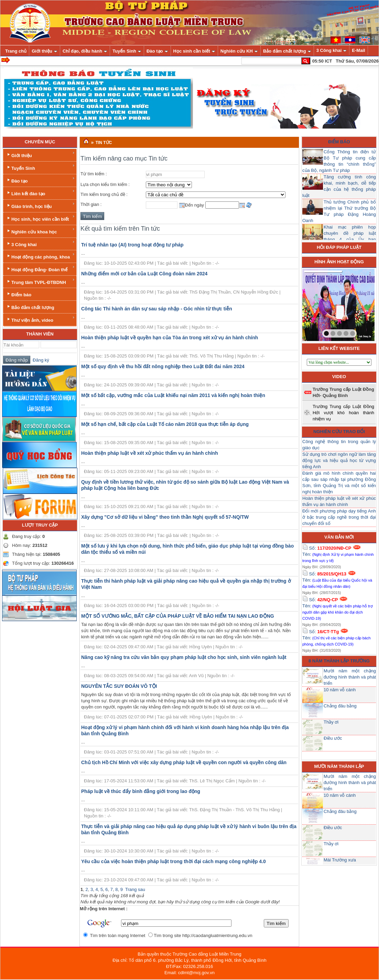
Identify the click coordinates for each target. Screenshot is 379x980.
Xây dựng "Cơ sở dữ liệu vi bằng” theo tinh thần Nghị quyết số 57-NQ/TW (165, 517)
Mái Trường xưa (340, 860)
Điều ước (333, 738)
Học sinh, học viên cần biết (40, 218)
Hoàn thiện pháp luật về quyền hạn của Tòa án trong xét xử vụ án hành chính (170, 338)
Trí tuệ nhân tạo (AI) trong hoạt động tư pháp (132, 245)
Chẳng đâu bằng (340, 706)
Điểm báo (19, 294)
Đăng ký (40, 360)
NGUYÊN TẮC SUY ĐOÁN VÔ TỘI (119, 686)
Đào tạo (40, 180)
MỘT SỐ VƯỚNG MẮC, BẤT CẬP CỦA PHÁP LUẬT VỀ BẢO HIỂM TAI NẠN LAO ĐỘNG (178, 616)
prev (322, 304)
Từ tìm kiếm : (94, 174)
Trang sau (135, 889)
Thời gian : (91, 204)
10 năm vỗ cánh (340, 690)
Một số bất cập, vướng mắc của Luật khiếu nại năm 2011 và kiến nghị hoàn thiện (173, 395)
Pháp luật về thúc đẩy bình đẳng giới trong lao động (141, 791)
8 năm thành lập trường (339, 661)
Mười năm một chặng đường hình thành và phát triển (350, 677)
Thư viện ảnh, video (40, 319)
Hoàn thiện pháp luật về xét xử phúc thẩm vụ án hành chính (150, 453)
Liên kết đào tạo (40, 193)
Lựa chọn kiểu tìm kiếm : (105, 184)
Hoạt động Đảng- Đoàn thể (40, 269)
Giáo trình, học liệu (40, 205)
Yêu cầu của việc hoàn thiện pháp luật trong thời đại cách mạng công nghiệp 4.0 (174, 861)
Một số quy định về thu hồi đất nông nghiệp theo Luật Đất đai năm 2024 (163, 366)
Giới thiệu (40, 155)
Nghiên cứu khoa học (40, 231)
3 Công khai (40, 244)
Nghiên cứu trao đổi (339, 432)
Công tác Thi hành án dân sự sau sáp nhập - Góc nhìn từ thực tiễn (157, 309)
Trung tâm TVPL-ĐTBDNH (40, 281)
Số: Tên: (338, 554)
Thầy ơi (331, 722)
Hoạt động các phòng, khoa (40, 256)
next (355, 304)
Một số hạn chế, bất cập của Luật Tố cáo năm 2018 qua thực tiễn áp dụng (165, 424)
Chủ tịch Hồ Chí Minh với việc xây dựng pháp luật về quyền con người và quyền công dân (184, 762)
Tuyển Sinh (40, 167)
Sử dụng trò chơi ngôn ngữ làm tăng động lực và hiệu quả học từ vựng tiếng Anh (339, 460)
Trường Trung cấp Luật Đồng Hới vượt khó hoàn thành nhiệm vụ (343, 413)
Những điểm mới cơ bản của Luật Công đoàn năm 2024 (144, 274)
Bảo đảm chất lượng (30, 307)
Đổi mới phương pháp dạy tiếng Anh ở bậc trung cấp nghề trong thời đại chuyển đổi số (339, 517)
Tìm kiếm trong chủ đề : (104, 194)
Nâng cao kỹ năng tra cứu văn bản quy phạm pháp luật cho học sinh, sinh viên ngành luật (184, 657)
